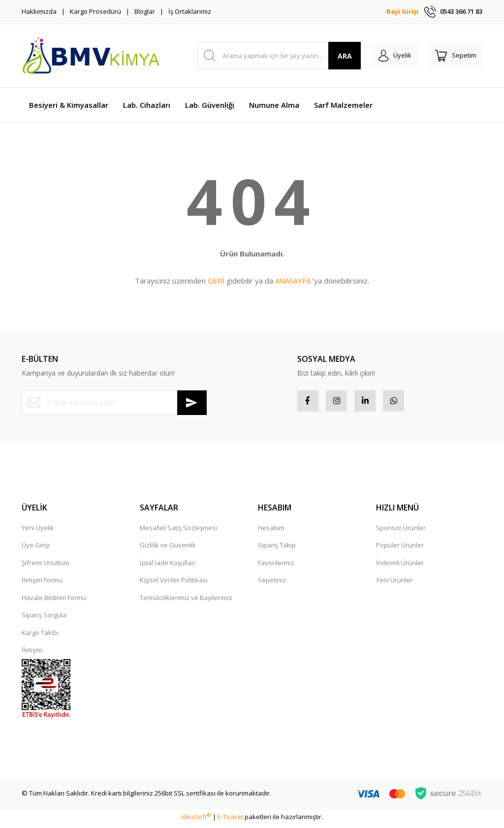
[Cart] (456, 56)
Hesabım (271, 531)
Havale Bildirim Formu (54, 601)
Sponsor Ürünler (401, 531)
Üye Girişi (36, 548)
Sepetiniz (272, 583)
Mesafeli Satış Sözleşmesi (178, 531)
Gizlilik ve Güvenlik (168, 548)
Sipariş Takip (277, 548)
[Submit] (192, 403)
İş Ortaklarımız (190, 11)
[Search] (279, 56)
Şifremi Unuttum (46, 566)
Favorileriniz (276, 566)
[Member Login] (395, 56)
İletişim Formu (42, 583)
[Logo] (91, 56)
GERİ (216, 281)
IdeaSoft (196, 820)
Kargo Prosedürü (95, 11)
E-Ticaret (230, 820)
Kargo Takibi (40, 636)
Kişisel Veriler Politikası (174, 583)
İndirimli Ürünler (400, 566)
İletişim (32, 653)
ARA (345, 56)
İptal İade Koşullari (168, 566)
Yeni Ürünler (394, 583)
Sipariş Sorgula (44, 618)
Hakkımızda (39, 11)
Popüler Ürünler (400, 548)
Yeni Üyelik (38, 531)
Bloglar (145, 11)
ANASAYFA (293, 281)
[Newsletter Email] (114, 403)
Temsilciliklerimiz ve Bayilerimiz (186, 601)
